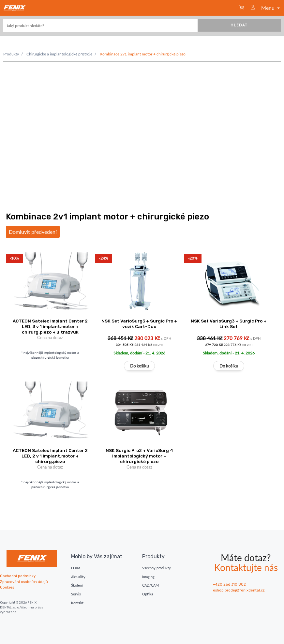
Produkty (11, 54)
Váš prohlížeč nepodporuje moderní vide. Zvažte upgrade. (142, 130)
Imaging (148, 577)
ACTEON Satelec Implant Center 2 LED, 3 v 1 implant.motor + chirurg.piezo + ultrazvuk (50, 326)
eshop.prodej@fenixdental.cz (239, 590)
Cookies (7, 587)
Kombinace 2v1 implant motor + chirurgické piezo (143, 54)
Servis (76, 594)
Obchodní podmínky (18, 576)
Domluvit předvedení (33, 232)
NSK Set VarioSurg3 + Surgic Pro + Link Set (229, 324)
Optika (148, 594)
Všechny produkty (157, 568)
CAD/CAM (150, 585)
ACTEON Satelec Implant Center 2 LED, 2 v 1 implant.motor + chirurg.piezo (50, 456)
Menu (271, 8)
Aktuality (78, 577)
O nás (76, 568)
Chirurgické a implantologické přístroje (59, 54)
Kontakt (77, 603)
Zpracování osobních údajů (24, 582)
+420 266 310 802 (229, 584)
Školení (77, 585)
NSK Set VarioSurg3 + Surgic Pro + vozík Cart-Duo (139, 324)
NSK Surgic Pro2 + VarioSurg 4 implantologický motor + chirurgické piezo (139, 456)
